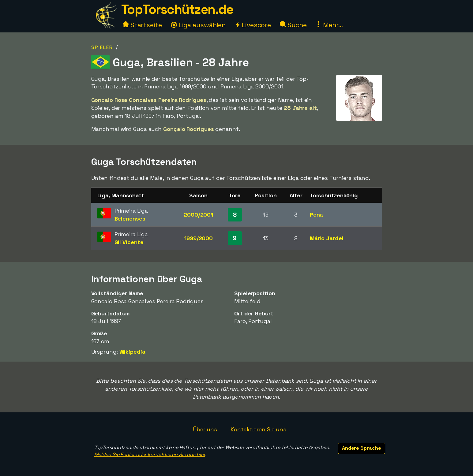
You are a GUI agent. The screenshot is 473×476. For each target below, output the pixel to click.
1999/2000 (198, 238)
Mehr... (329, 25)
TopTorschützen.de (177, 9)
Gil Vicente (129, 242)
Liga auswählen (198, 25)
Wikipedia (132, 352)
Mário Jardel (327, 238)
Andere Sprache (362, 448)
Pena (317, 215)
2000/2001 (198, 215)
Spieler (102, 47)
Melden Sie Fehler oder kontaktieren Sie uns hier (150, 454)
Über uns (205, 429)
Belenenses (130, 219)
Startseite (142, 25)
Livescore (253, 25)
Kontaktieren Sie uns (258, 429)
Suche (293, 25)
